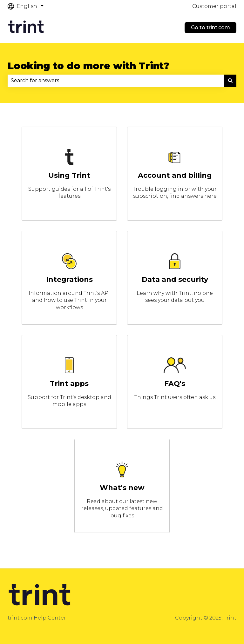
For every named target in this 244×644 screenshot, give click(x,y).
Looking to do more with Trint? (88, 66)
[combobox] (116, 81)
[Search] (230, 81)
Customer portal (214, 6)
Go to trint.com (210, 27)
